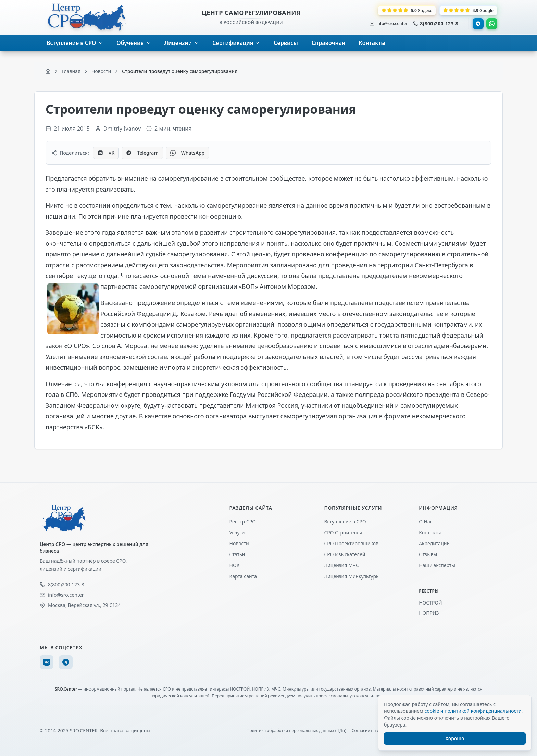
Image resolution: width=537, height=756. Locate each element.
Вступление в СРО (345, 521)
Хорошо (455, 738)
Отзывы (428, 554)
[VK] (47, 662)
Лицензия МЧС (341, 565)
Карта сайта (243, 576)
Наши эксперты (437, 565)
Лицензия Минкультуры (352, 576)
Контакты (430, 532)
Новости (239, 543)
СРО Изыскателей (345, 554)
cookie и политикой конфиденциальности (473, 711)
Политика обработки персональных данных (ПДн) (296, 731)
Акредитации (434, 543)
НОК (235, 565)
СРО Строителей (343, 532)
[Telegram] (66, 662)
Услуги (237, 532)
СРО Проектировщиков (351, 543)
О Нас (426, 521)
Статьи (237, 554)
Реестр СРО (243, 521)
